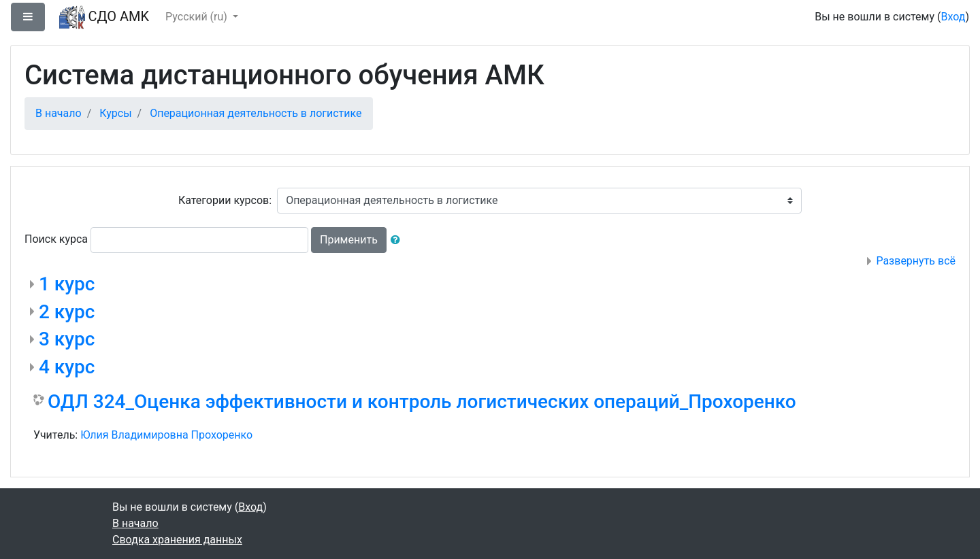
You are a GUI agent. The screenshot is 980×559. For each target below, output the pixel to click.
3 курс (67, 339)
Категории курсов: (225, 200)
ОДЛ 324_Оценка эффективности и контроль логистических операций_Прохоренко (422, 402)
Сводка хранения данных (177, 540)
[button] (398, 240)
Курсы (115, 113)
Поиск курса (56, 239)
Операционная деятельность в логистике (256, 113)
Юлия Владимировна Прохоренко (166, 435)
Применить (349, 240)
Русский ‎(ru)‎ (198, 17)
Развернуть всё (916, 261)
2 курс (67, 312)
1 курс (67, 284)
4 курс (67, 367)
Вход (953, 17)
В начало (59, 113)
